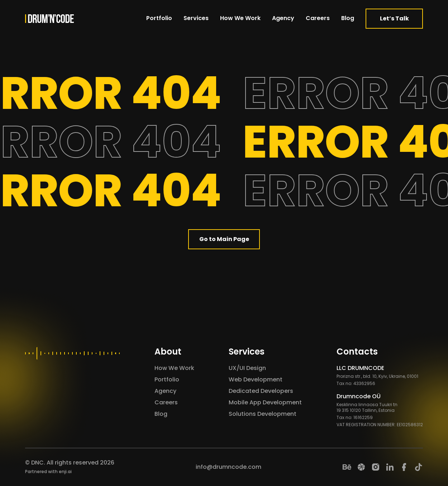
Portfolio (159, 18)
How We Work (240, 18)
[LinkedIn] (390, 467)
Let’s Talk (394, 18)
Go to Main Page (224, 239)
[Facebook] (404, 467)
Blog (348, 18)
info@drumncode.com (228, 467)
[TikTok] (419, 467)
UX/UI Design (247, 368)
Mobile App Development (265, 402)
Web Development (256, 379)
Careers (318, 18)
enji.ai (65, 471)
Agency (283, 18)
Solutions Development (263, 414)
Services (196, 18)
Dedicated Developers (261, 391)
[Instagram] (376, 467)
